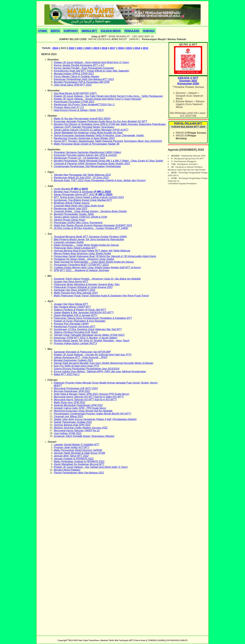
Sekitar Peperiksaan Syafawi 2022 (73, 422)
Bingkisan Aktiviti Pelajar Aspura (72, 203)
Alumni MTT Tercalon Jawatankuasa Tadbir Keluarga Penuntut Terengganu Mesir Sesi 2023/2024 (108, 141)
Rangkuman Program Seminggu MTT (75, 327)
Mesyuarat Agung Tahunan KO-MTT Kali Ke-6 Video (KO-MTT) (89, 397)
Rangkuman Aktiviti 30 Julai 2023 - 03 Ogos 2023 (81, 178)
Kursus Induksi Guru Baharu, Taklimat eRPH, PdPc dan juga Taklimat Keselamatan (100, 371)
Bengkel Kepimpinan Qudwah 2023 (73, 360)
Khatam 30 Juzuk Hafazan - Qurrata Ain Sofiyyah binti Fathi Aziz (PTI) (93, 355)
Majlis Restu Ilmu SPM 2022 (69, 402)
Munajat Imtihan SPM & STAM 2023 (74, 74)
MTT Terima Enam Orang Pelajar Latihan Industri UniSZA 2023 (89, 197)
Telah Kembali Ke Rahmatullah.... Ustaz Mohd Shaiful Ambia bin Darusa (94, 262)
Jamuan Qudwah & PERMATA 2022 (74, 459)
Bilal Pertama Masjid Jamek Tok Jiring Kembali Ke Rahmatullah (89, 239)
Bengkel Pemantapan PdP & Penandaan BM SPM (82, 82)
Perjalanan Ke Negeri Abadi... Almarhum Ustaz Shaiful (84, 259)
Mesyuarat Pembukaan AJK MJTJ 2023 (76, 388)
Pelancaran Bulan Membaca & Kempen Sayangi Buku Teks (87, 284)
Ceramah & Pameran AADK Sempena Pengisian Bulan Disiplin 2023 (92, 164)
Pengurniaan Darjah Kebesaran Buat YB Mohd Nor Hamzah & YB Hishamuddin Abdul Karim (105, 256)
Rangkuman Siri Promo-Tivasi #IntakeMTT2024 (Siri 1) (84, 105)
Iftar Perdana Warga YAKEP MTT (72, 307)
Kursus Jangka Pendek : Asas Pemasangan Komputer (84, 68)
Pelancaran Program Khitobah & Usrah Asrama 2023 (83, 287)
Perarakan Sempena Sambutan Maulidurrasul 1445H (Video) (87, 152)
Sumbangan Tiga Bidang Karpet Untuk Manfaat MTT (83, 200)
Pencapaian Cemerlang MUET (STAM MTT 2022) (81, 265)
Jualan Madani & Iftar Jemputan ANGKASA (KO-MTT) (84, 312)
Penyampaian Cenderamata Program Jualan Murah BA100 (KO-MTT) (92, 414)
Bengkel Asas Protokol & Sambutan (74, 192)
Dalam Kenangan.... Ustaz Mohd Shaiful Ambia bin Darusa (86, 245)
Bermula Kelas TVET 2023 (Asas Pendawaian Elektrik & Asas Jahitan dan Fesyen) (100, 180)
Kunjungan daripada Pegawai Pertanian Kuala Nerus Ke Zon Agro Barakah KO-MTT (100, 121)
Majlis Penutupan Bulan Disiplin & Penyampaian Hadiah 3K (87, 144)
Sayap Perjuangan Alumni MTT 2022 (75, 194)
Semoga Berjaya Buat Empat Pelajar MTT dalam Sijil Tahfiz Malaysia (92, 251)
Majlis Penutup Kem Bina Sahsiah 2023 (76, 293)
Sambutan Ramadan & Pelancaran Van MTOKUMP (82, 352)
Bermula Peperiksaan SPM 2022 (72, 391)
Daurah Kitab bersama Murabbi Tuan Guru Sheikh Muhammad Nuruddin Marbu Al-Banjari (104, 363)
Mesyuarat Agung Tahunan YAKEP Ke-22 (77, 431)
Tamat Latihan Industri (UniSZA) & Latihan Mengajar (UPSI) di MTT (91, 130)
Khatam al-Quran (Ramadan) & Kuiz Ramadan (80, 321)
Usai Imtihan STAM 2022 (68, 433)
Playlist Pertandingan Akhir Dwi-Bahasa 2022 (79, 473)
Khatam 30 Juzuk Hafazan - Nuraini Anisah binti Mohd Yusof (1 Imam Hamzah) (98, 99)
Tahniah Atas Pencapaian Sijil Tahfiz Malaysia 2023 (82, 175)
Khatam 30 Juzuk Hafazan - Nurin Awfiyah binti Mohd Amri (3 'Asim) (91, 62)
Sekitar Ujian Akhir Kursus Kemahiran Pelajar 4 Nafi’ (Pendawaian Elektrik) (95, 419)
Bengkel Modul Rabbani (67, 470)
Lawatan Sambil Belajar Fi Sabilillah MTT (77, 445)
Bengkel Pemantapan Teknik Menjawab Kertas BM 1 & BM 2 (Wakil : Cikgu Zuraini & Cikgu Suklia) (108, 161)
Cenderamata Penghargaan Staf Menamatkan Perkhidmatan (87, 166)
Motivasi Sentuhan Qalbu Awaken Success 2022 (81, 428)
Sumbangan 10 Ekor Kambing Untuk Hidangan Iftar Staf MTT (88, 329)
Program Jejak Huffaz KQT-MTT (72, 447)
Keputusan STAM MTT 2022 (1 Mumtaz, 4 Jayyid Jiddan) (85, 338)
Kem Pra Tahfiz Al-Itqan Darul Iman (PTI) (76, 366)
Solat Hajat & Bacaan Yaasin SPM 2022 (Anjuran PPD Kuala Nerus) (91, 394)
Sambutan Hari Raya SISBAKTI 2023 (74, 290)
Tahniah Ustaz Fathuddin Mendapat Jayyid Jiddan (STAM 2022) (89, 335)
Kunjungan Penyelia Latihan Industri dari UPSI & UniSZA (85, 155)
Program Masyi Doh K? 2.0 (69, 107)
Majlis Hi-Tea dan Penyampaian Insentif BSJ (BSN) (82, 119)
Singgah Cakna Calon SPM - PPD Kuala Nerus (80, 408)
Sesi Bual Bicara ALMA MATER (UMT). (75, 93)
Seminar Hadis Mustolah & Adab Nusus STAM (79, 453)
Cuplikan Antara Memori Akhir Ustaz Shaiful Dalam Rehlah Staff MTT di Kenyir (97, 268)
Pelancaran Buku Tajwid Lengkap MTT (75, 248)
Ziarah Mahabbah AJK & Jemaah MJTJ (76, 315)
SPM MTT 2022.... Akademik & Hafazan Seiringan (81, 270)
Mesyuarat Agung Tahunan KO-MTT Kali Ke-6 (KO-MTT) (85, 400)
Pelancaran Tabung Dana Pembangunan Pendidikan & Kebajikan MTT (93, 318)
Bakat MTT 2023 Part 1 (67, 374)
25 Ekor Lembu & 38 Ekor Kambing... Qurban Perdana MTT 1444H (91, 228)
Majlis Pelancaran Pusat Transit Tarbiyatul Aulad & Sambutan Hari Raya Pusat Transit (101, 296)
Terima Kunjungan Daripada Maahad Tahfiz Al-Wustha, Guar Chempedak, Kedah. (99, 135)
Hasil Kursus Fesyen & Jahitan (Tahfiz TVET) (79, 110)
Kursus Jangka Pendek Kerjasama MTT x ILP (79, 65)
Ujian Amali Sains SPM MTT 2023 (73, 85)
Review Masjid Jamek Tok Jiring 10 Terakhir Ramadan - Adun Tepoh (92, 341)
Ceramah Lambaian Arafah (69, 242)
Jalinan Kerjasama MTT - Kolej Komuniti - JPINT (81, 357)
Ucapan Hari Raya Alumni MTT (71, 282)
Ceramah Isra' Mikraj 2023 (68, 416)
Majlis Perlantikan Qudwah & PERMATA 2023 (79, 461)
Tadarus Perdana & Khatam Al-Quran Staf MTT (80, 310)
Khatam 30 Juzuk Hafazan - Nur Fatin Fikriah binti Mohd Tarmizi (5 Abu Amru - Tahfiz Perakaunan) (108, 96)
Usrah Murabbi (62, 189)
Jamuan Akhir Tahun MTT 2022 (71, 456)
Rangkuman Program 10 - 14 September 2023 (79, 158)
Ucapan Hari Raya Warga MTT (71, 304)
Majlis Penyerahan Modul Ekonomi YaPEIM (78, 450)
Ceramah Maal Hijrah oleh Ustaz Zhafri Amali (79, 206)
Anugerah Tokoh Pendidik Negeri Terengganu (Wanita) (84, 436)
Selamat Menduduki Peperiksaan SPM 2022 (78, 405)
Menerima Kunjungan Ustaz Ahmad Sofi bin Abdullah (83, 411)
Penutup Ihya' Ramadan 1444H (71, 324)
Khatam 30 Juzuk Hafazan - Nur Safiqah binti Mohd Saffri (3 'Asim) (91, 467)
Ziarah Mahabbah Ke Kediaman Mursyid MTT (79, 464)
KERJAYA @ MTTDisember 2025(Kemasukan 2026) (188, 81)
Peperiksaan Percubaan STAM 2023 (74, 102)
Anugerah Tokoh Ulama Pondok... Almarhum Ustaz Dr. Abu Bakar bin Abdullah (97, 279)
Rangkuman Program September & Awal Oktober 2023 (84, 138)
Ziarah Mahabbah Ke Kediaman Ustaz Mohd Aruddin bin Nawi (88, 133)
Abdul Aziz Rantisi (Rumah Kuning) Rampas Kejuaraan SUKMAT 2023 (93, 225)
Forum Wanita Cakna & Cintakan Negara (76, 76)
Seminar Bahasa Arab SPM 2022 (72, 425)
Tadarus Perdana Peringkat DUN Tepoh (76, 332)
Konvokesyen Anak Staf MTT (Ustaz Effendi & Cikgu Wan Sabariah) (91, 71)
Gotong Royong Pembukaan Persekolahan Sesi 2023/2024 (87, 369)
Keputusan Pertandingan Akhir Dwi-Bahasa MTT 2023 (84, 79)
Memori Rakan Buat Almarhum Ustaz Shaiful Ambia (82, 253)
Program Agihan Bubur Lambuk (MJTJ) (75, 343)
